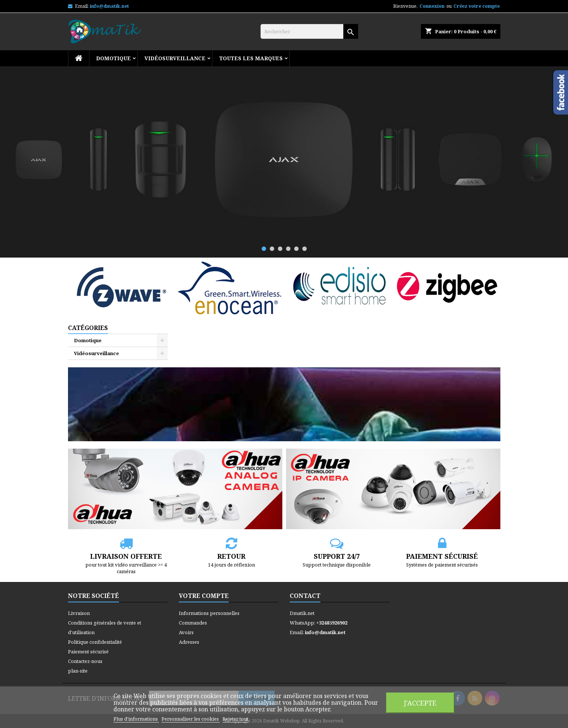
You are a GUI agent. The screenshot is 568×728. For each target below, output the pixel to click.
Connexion (432, 6)
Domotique (113, 58)
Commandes (193, 623)
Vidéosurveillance (175, 58)
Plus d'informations (136, 719)
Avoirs (186, 632)
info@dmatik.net (109, 6)
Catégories (88, 328)
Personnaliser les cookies (191, 719)
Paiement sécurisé (88, 652)
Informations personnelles (209, 613)
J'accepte (420, 703)
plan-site (78, 671)
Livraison (79, 613)
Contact (305, 596)
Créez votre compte (477, 6)
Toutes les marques (251, 58)
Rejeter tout (235, 719)
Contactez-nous (85, 661)
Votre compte (204, 596)
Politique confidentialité (95, 642)
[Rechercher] (309, 31)
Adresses (189, 642)
